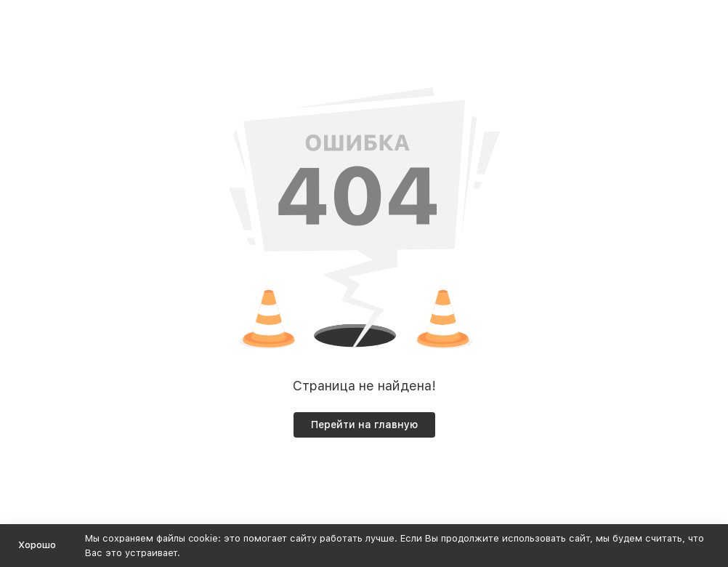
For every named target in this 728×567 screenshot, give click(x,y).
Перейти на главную (364, 425)
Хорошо (37, 545)
